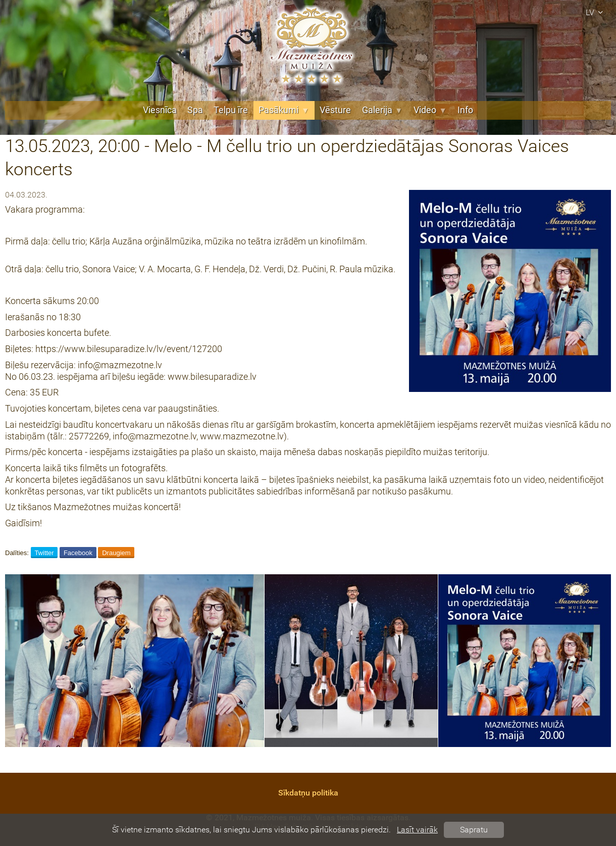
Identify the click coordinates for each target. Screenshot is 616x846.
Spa (195, 110)
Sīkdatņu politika (308, 793)
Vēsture (335, 110)
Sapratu (474, 830)
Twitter (44, 553)
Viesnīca (160, 110)
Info (465, 110)
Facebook (78, 553)
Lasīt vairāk (417, 830)
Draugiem (116, 553)
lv (596, 12)
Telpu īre (231, 110)
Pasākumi (284, 110)
